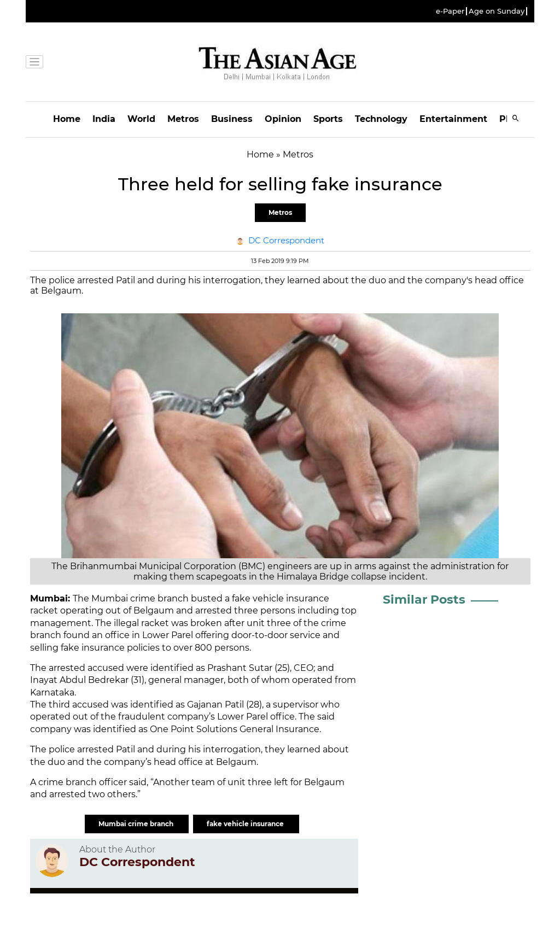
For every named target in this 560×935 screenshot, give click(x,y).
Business (232, 119)
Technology (381, 119)
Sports (328, 119)
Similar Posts (424, 600)
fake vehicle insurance (246, 824)
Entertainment (453, 119)
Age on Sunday (497, 11)
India (104, 119)
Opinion (283, 119)
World (141, 119)
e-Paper (450, 11)
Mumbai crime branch (137, 824)
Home (67, 119)
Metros (183, 119)
